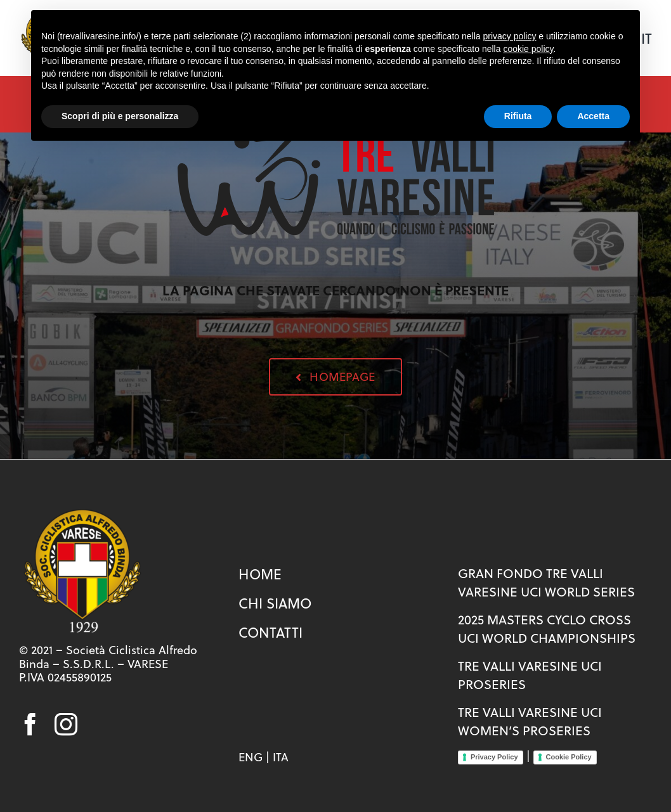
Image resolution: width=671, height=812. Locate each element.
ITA (281, 757)
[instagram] (66, 725)
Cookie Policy (569, 757)
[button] (335, 377)
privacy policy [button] (509, 36)
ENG (251, 757)
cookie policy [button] (528, 49)
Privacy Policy (494, 757)
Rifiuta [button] (518, 116)
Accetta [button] (593, 116)
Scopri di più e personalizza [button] (120, 116)
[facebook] (30, 725)
